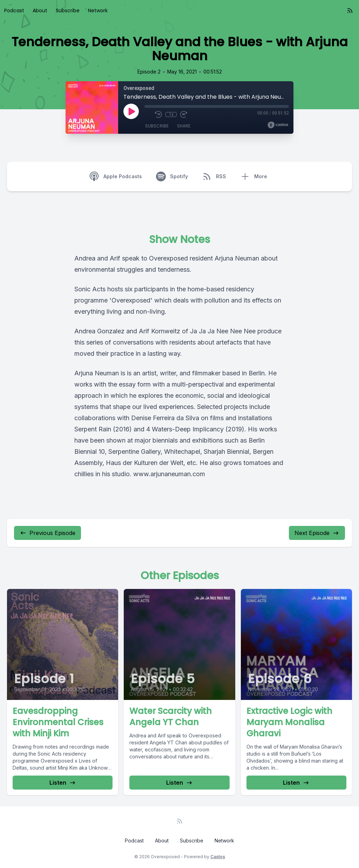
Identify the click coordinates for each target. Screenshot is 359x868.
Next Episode (317, 533)
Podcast (14, 11)
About (40, 11)
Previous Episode (48, 533)
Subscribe (68, 11)
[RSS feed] (350, 11)
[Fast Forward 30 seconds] (184, 114)
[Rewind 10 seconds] (158, 114)
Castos (218, 857)
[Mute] (148, 114)
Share (184, 126)
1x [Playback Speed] (171, 114)
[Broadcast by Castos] (278, 125)
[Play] (131, 111)
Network (98, 11)
